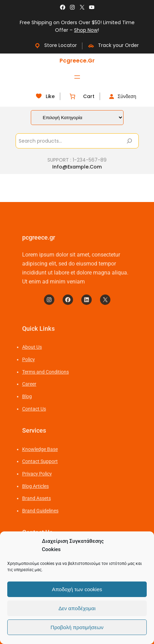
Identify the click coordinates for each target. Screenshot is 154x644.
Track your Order (113, 45)
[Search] (129, 141)
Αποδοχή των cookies (77, 589)
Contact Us (34, 425)
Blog (27, 413)
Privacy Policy (37, 490)
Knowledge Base (40, 465)
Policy (29, 376)
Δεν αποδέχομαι (77, 608)
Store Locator (55, 45)
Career (29, 401)
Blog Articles (35, 502)
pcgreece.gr (77, 61)
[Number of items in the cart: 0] (73, 97)
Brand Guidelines (40, 527)
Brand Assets (37, 515)
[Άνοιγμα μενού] (77, 77)
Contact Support (40, 478)
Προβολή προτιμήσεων (77, 627)
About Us (32, 363)
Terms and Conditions (46, 388)
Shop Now (86, 30)
